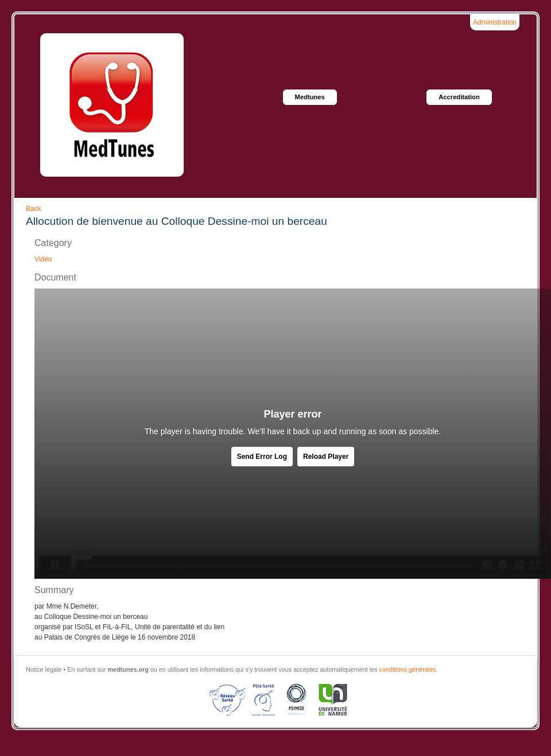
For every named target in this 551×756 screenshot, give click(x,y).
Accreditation (459, 97)
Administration (495, 22)
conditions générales (408, 669)
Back (34, 209)
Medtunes (310, 97)
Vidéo (43, 259)
